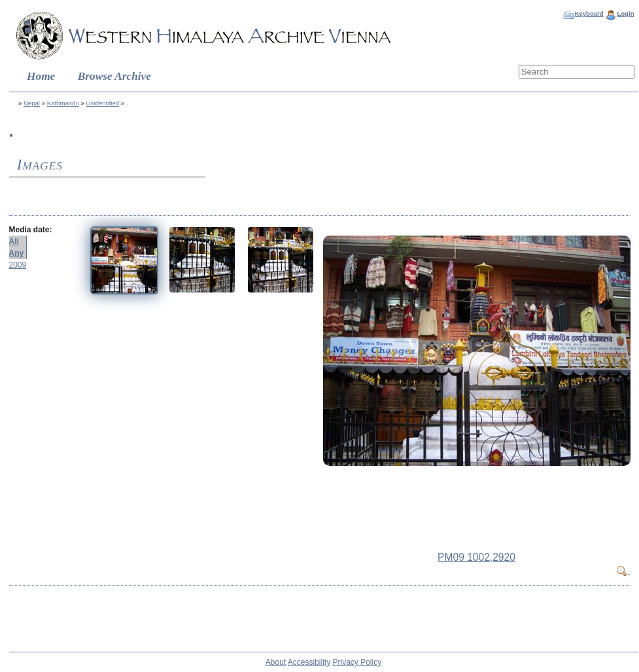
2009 (18, 265)
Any (17, 253)
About (276, 662)
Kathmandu (63, 103)
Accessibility (309, 662)
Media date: (31, 230)
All (14, 241)
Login (625, 13)
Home (41, 76)
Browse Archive (114, 76)
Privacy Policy (357, 662)
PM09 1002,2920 (476, 557)
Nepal (32, 103)
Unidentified (102, 103)
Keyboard (589, 13)
